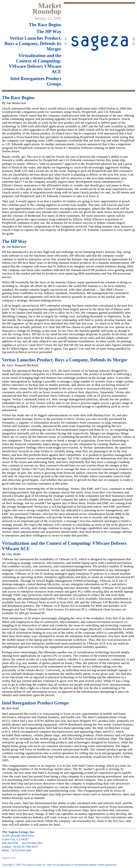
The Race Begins (45, 25)
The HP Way (49, 31)
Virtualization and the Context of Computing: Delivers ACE (35, 64)
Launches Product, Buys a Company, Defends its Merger (33, 43)
